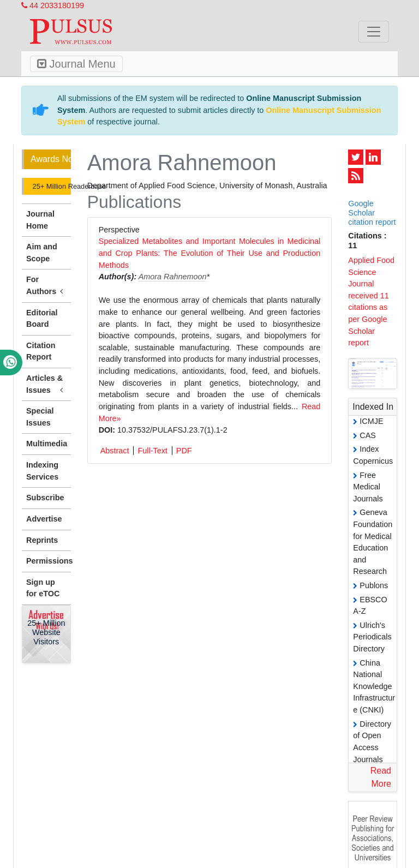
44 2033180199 (53, 5)
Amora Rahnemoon (173, 277)
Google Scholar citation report (372, 213)
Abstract (115, 451)
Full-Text (152, 451)
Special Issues (40, 417)
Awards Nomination (51, 159)
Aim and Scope (42, 253)
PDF (184, 451)
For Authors (46, 286)
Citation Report (41, 351)
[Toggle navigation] (374, 32)
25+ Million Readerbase (51, 186)
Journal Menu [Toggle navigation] (76, 64)
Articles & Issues (46, 385)
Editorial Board (42, 319)
